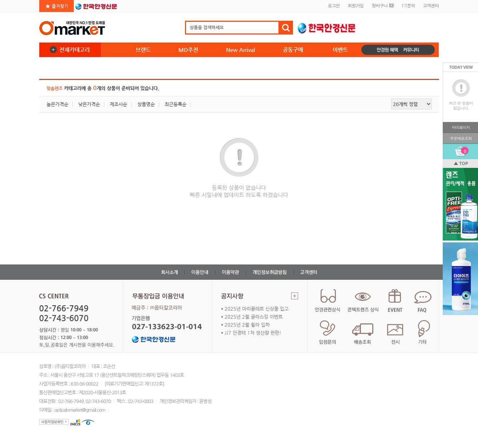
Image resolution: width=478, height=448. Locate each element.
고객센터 (431, 5)
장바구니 (382, 5)
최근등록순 (176, 104)
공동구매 (293, 50)
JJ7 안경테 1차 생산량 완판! (253, 333)
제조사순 (119, 104)
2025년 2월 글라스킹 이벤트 (254, 317)
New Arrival (241, 50)
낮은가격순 (89, 104)
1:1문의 (408, 5)
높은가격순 (57, 104)
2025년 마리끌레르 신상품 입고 (257, 309)
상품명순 (146, 104)
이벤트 (340, 50)
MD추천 (188, 50)
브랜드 (143, 50)
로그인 (334, 5)
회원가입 (356, 5)
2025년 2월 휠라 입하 (247, 325)
